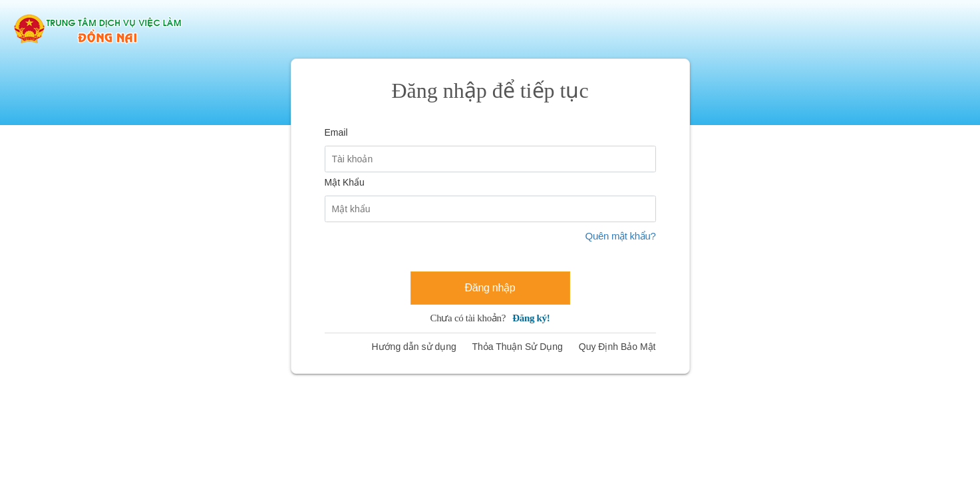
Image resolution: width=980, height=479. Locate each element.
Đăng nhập (490, 288)
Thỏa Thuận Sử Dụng (517, 347)
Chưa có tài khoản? (490, 318)
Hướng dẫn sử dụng (413, 347)
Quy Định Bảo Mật (617, 347)
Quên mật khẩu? (621, 236)
